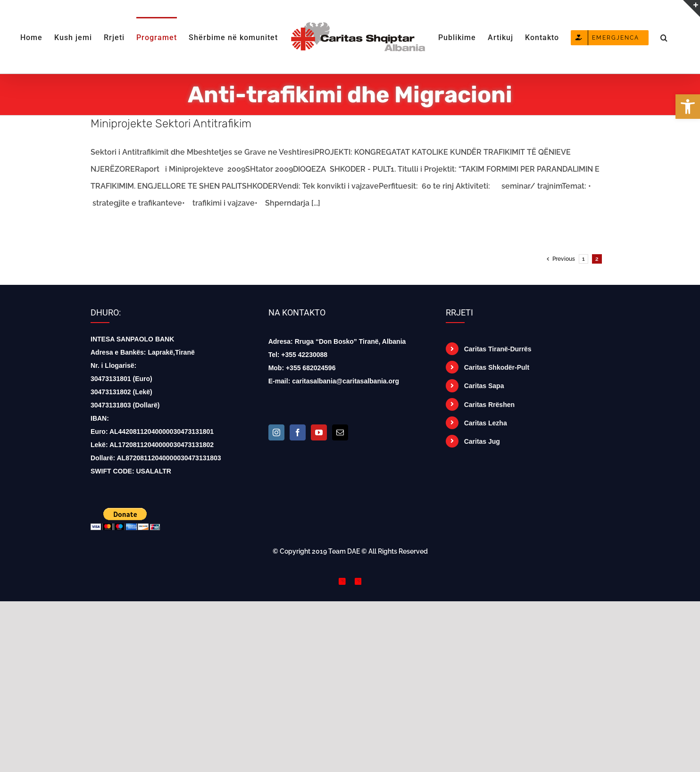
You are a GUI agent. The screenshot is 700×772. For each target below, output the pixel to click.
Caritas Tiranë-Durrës (498, 349)
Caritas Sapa (484, 386)
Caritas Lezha (486, 423)
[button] (664, 37)
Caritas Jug (482, 441)
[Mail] (340, 432)
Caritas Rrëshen (489, 405)
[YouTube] (319, 432)
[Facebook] (298, 432)
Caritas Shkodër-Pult (497, 367)
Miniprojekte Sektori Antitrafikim (171, 124)
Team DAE (344, 551)
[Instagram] (276, 432)
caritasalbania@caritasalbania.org (346, 381)
